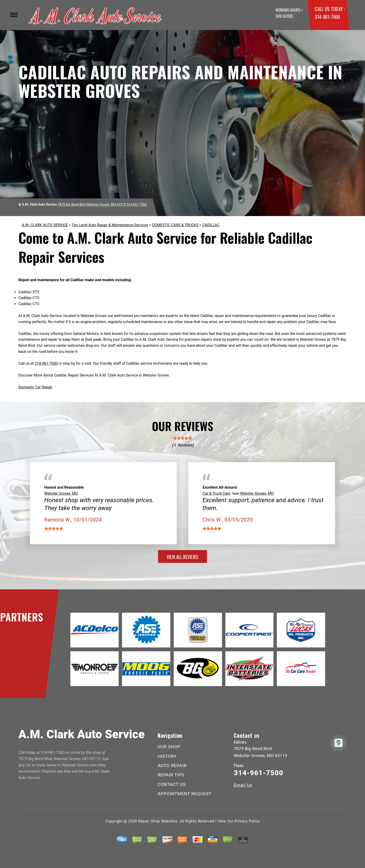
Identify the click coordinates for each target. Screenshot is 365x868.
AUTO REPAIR (172, 766)
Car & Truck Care (216, 493)
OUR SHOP (169, 747)
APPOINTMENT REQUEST (184, 794)
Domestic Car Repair (35, 387)
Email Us (243, 785)
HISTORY (167, 756)
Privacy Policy (247, 821)
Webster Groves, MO (61, 493)
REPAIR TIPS (171, 775)
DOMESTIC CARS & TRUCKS (175, 225)
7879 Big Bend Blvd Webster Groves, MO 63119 (92, 204)
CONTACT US (172, 784)
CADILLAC (211, 225)
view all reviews (182, 556)
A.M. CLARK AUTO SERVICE (45, 225)
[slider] (182, 438)
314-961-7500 (327, 17)
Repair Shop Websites (158, 821)
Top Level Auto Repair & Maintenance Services (110, 225)
